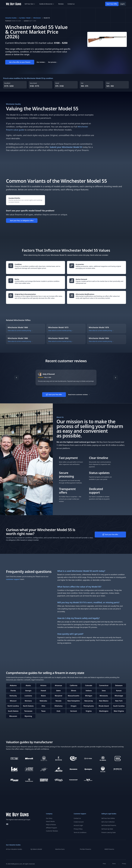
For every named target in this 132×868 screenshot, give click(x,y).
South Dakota (13, 711)
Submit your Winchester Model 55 (66, 147)
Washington (104, 711)
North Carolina (13, 706)
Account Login (78, 825)
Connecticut (104, 685)
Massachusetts (74, 696)
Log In (122, 4)
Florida (13, 691)
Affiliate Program (51, 828)
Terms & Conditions (80, 832)
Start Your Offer (112, 4)
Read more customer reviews (79, 395)
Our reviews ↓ (41, 62)
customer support (13, 579)
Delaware (119, 685)
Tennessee (28, 711)
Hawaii (43, 691)
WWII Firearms (109, 849)
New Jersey (89, 701)
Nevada (58, 701)
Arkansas (59, 685)
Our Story (49, 818)
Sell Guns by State (107, 829)
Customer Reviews (52, 831)
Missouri (13, 701)
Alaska (28, 685)
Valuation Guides (11, 18)
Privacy (124, 864)
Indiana (89, 691)
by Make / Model (25, 18)
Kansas (119, 691)
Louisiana (28, 696)
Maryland (58, 696)
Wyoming (28, 716)
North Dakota (28, 706)
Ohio (43, 706)
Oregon (74, 706)
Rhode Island (104, 706)
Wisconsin (13, 716)
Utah (58, 711)
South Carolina (119, 706)
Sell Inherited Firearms (109, 825)
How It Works (50, 821)
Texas (43, 711)
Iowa (104, 691)
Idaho (58, 691)
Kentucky (13, 696)
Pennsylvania (89, 706)
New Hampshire (74, 701)
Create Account (79, 822)
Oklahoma (58, 706)
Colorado (89, 685)
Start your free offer (54, 395)
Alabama (13, 685)
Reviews (61, 4)
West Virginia (119, 711)
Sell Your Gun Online (108, 818)
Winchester (37, 18)
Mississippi (119, 696)
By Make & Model (36, 849)
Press (104, 864)
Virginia (89, 711)
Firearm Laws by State (109, 832)
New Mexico (104, 701)
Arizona (43, 685)
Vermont (73, 711)
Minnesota (104, 696)
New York (119, 701)
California (74, 685)
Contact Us (77, 818)
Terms (114, 864)
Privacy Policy (78, 829)
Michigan (89, 696)
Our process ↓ (53, 62)
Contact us (71, 4)
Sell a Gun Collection (108, 822)
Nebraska (43, 701)
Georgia (28, 691)
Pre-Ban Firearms (85, 849)
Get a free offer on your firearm (20, 62)
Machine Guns (60, 849)
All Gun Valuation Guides (14, 849)
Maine (43, 696)
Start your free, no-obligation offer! (22, 221)
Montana (28, 701)
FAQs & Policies (51, 825)
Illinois (73, 691)
